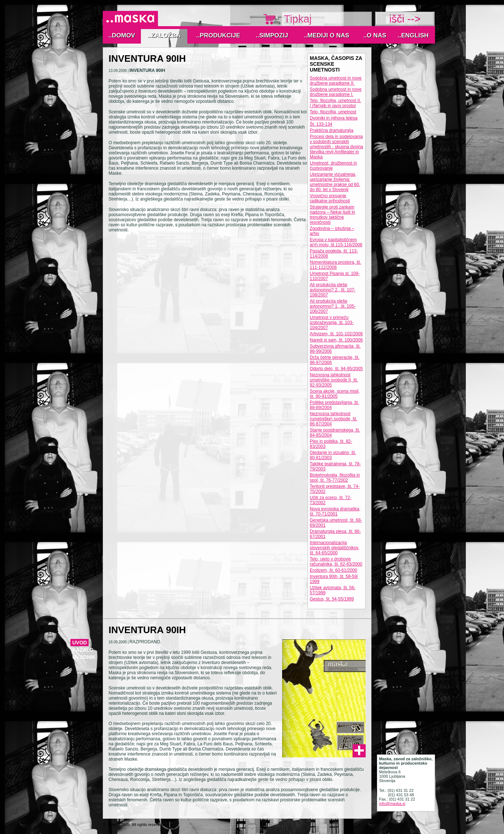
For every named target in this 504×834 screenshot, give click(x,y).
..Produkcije (218, 35)
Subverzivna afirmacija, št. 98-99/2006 (335, 349)
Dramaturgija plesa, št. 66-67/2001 (335, 534)
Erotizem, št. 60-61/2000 (334, 570)
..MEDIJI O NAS (327, 35)
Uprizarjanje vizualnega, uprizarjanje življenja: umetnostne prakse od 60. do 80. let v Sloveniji (335, 182)
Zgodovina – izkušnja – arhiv (332, 231)
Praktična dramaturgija (332, 130)
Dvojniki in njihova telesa (334, 118)
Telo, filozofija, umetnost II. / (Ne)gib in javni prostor (335, 103)
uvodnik (84, 657)
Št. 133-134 (321, 124)
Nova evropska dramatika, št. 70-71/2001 (335, 511)
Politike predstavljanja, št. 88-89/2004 (334, 405)
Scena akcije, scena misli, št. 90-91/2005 (335, 394)
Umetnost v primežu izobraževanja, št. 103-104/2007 (332, 323)
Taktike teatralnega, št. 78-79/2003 (335, 466)
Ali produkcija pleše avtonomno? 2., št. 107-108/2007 (333, 290)
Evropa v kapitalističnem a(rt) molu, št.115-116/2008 (336, 242)
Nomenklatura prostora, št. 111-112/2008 (335, 265)
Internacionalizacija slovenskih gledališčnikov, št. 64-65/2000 (335, 548)
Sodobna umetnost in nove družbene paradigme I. (336, 92)
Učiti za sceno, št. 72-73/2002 (331, 500)
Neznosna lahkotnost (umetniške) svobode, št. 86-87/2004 (334, 419)
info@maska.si (392, 803)
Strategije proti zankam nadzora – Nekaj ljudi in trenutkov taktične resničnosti (332, 215)
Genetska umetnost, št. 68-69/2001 (336, 523)
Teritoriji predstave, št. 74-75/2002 (335, 489)
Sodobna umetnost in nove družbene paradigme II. (336, 81)
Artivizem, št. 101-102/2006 (336, 334)
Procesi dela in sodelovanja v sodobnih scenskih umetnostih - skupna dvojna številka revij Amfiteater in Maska (336, 147)
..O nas (375, 35)
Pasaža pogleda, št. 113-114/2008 (334, 254)
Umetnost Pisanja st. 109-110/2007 (335, 276)
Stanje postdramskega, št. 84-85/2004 (335, 433)
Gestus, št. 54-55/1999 (332, 599)
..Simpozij (272, 35)
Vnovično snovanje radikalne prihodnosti (330, 198)
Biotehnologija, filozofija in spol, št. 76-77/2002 (335, 478)
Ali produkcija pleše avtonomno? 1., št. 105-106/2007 (333, 306)
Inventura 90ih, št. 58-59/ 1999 (334, 579)
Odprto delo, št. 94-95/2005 (336, 369)
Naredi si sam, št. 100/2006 (336, 340)
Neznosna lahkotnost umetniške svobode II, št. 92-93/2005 (334, 380)
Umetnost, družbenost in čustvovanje (333, 166)
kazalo (83, 650)
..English (413, 35)
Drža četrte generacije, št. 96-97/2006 (335, 360)
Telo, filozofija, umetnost (333, 112)
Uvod (80, 643)
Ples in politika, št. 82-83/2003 (331, 444)
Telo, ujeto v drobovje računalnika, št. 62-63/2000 (336, 562)
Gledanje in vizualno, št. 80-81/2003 (333, 455)
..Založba (164, 35)
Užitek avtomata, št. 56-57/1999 (333, 590)
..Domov (122, 35)
